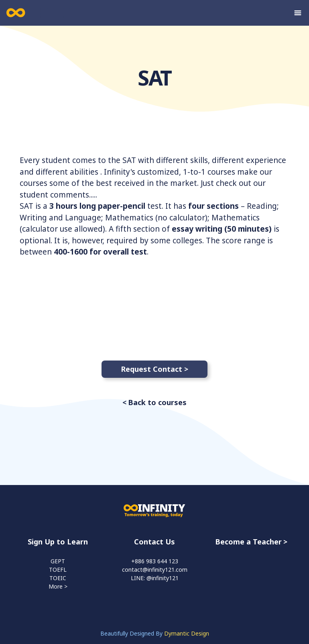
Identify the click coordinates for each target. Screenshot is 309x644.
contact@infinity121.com (155, 570)
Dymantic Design (187, 633)
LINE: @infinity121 (155, 578)
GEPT (58, 561)
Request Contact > (154, 369)
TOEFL (58, 570)
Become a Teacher (248, 542)
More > (58, 586)
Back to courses (157, 402)
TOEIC (58, 578)
